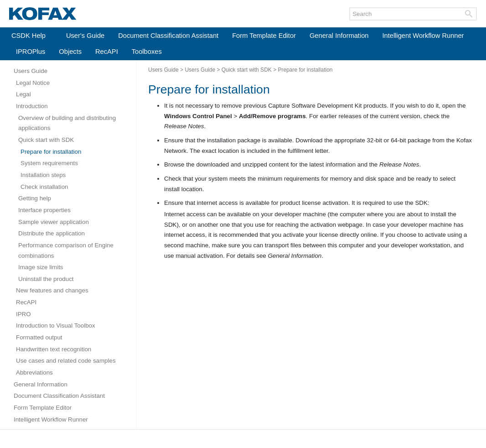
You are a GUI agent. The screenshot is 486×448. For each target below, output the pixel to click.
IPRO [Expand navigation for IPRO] (23, 314)
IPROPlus (31, 52)
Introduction (32, 106)
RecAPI (107, 52)
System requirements (49, 163)
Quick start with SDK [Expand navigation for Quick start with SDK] (46, 140)
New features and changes (52, 290)
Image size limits (41, 267)
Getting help (35, 198)
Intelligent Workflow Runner (423, 36)
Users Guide (31, 71)
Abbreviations (34, 372)
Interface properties (44, 210)
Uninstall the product (46, 279)
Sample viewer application (54, 222)
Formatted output (39, 337)
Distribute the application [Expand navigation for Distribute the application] (52, 233)
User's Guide (85, 36)
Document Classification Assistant (168, 36)
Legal (23, 94)
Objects (70, 52)
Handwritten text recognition (54, 349)
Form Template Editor (264, 36)
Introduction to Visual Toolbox (56, 326)
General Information (339, 36)
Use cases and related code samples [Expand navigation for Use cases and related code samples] (66, 361)
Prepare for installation (51, 152)
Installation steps (43, 175)
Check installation (44, 187)
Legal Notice (33, 83)
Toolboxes (147, 52)
